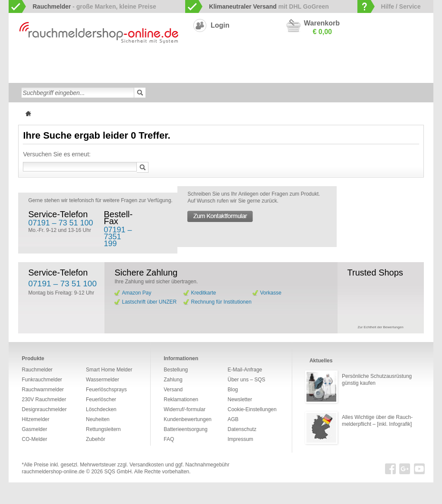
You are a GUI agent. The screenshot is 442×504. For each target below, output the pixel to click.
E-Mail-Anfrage (245, 370)
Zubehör (252, 75)
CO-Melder (311, 61)
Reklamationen (181, 399)
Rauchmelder (37, 370)
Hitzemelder (381, 61)
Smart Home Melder (155, 61)
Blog (233, 390)
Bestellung (176, 370)
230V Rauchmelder (267, 61)
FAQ (169, 439)
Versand (173, 390)
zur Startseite (18, 61)
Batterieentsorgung (185, 429)
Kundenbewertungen (188, 419)
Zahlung (173, 380)
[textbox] (78, 93)
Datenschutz (242, 429)
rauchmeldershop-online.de (53, 472)
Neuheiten (283, 75)
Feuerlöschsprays (166, 75)
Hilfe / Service (401, 6)
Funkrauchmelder (102, 61)
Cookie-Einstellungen (252, 409)
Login (220, 25)
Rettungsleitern (215, 75)
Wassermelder (37, 75)
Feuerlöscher (120, 75)
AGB (233, 419)
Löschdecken (79, 75)
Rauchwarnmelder (49, 61)
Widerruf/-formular (185, 409)
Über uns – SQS (246, 380)
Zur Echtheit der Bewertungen (380, 327)
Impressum (240, 439)
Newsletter (240, 399)
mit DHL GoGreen (269, 6)
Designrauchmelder (212, 61)
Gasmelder (345, 61)
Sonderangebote (324, 75)
